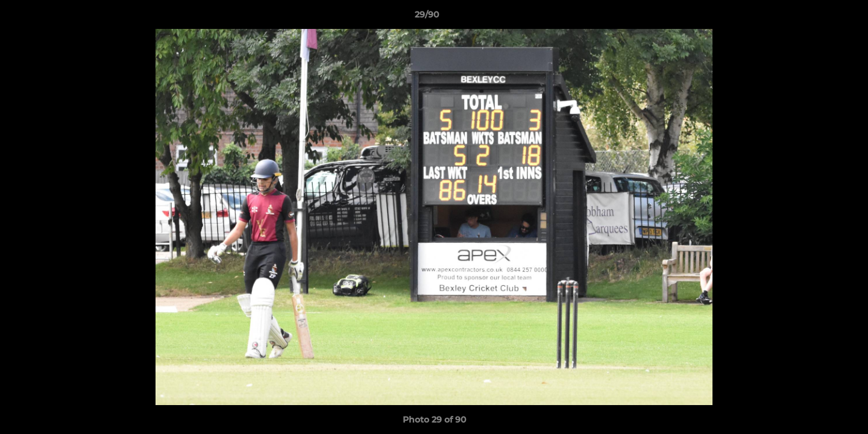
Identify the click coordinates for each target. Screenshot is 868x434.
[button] (817, 17)
